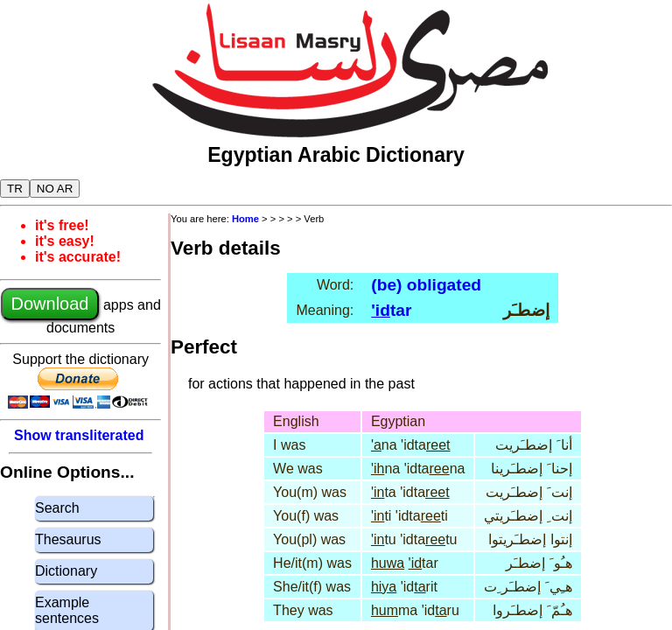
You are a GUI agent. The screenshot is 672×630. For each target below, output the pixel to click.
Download (50, 304)
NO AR (55, 189)
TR (15, 189)
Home (245, 219)
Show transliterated (79, 435)
